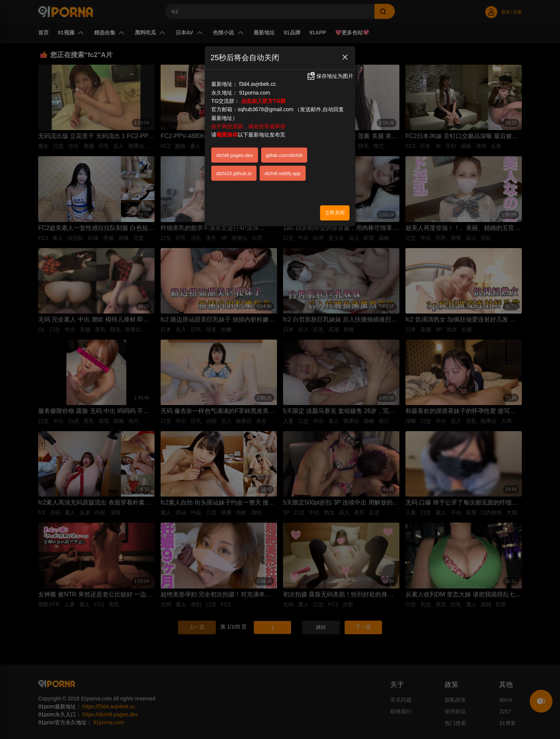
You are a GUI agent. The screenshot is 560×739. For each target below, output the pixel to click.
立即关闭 (335, 213)
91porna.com (255, 93)
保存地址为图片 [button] (330, 76)
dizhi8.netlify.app (283, 173)
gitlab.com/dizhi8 (284, 155)
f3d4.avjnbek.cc (258, 84)
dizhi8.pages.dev (235, 155)
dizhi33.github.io (234, 173)
